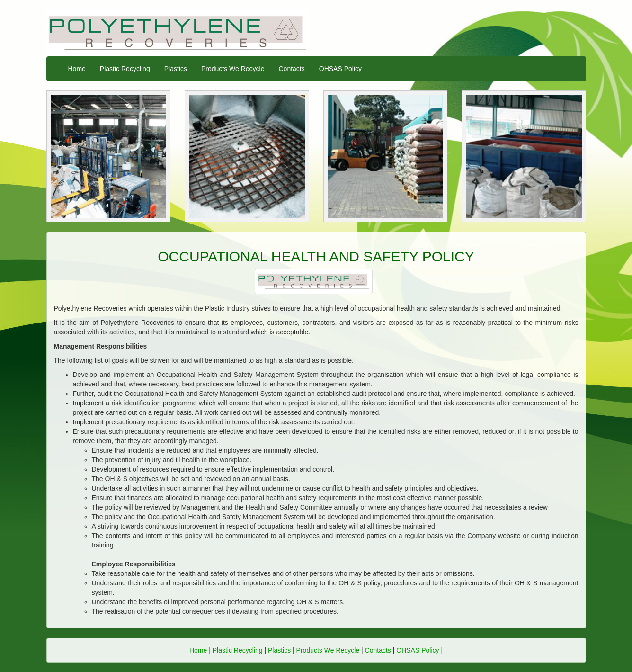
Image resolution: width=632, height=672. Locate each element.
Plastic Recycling (125, 69)
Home (77, 69)
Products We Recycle (233, 69)
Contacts (292, 69)
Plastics (176, 69)
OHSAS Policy (340, 69)
